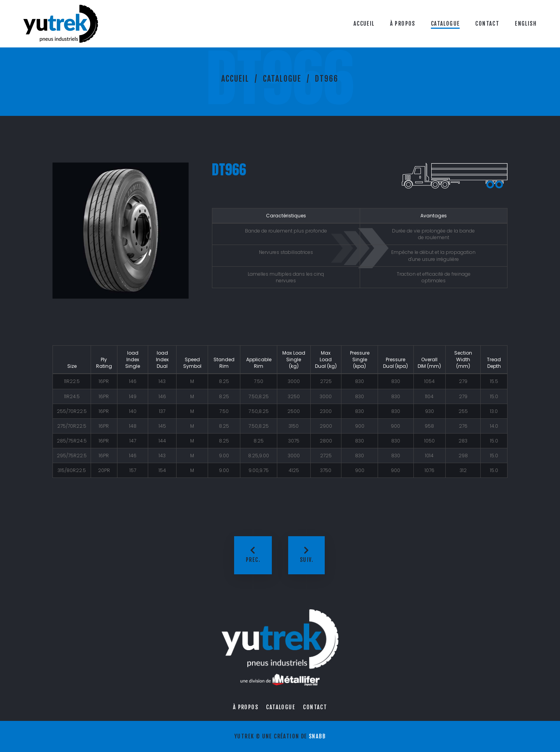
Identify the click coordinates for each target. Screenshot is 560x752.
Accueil (364, 24)
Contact (487, 24)
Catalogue (445, 24)
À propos (403, 24)
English (526, 24)
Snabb (317, 736)
